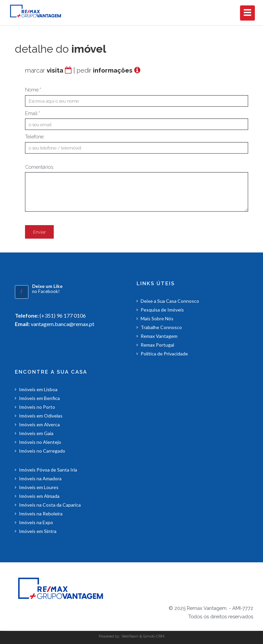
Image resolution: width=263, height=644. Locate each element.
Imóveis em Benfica (39, 398)
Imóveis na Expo (36, 522)
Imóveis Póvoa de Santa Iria (48, 470)
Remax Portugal (157, 345)
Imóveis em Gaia (36, 433)
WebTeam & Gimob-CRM (143, 636)
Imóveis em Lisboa (38, 389)
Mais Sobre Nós (157, 318)
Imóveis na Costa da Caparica (50, 505)
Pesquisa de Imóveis (162, 310)
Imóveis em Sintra (38, 531)
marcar (44, 70)
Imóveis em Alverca (39, 424)
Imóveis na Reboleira (41, 514)
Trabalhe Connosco (161, 327)
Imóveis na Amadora (40, 478)
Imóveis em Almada (39, 496)
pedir (105, 70)
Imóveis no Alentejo (40, 442)
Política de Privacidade (164, 354)
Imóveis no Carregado (42, 451)
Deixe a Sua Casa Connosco (170, 301)
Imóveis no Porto (37, 407)
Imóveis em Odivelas (41, 416)
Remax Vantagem (159, 336)
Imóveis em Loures (39, 487)
